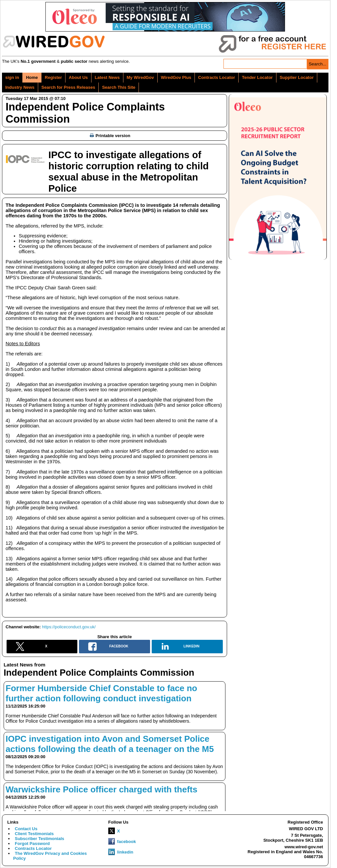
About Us (78, 77)
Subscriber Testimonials (39, 839)
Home (32, 77)
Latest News (107, 77)
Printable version (110, 136)
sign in (12, 77)
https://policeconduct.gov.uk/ (69, 627)
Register (53, 77)
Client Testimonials (34, 834)
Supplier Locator (297, 77)
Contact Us (26, 829)
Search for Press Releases (68, 87)
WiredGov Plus (176, 77)
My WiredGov (140, 77)
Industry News (20, 87)
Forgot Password (32, 844)
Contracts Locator (217, 77)
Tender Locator (257, 77)
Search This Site (119, 87)
